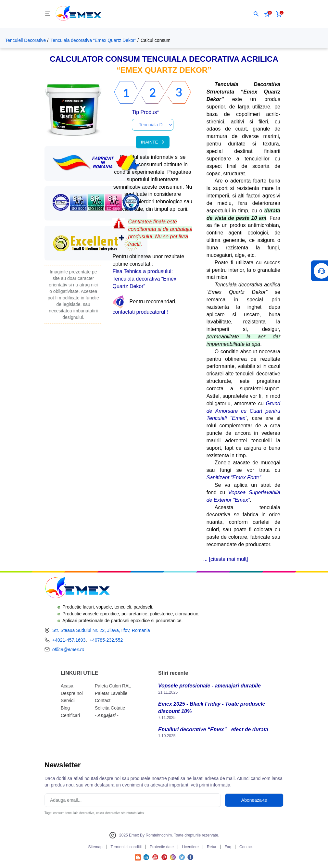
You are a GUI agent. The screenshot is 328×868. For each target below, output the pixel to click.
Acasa (67, 686)
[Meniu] (48, 14)
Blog (65, 708)
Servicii (68, 700)
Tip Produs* (145, 112)
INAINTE (153, 142)
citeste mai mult (228, 559)
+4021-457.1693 (69, 640)
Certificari (70, 715)
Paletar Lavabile (111, 693)
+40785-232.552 (106, 640)
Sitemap (95, 847)
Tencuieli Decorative (25, 40)
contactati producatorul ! (140, 312)
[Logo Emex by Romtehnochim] (77, 589)
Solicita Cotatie (110, 708)
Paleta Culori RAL (113, 686)
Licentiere (190, 847)
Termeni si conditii (126, 847)
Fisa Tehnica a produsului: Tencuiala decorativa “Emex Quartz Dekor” (144, 279)
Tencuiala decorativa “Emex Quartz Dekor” (93, 40)
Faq (228, 847)
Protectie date (162, 847)
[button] (256, 14)
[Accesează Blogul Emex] (138, 859)
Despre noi (72, 693)
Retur (212, 847)
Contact (103, 700)
